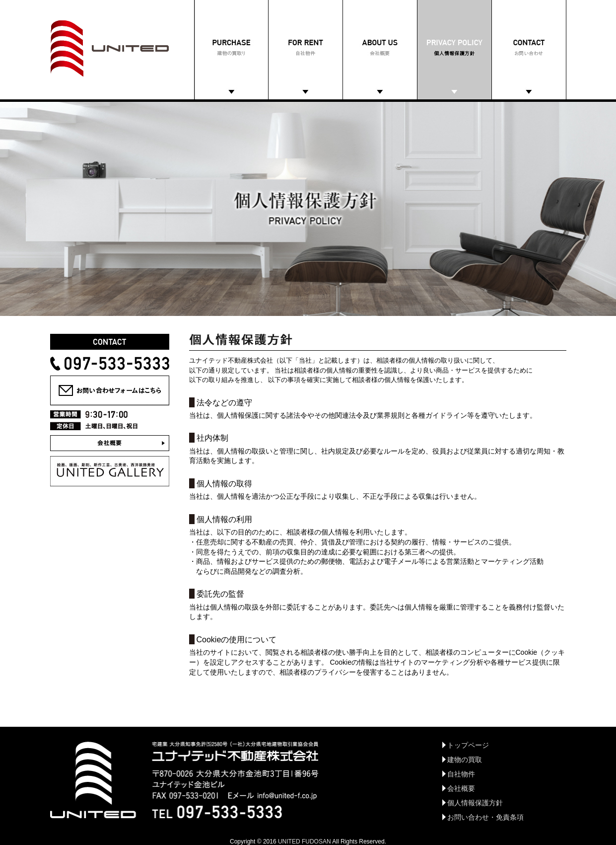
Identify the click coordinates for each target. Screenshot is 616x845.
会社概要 (461, 788)
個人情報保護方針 (475, 803)
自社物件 (461, 774)
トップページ (468, 745)
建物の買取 (465, 760)
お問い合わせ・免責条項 (485, 817)
